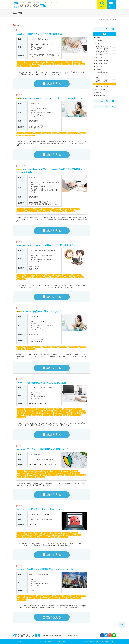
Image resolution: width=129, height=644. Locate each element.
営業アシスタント (101, 90)
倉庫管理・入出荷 (101, 81)
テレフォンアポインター (103, 52)
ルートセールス (100, 66)
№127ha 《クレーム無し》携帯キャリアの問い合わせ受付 (46, 245)
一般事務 (98, 69)
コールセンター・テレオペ (104, 46)
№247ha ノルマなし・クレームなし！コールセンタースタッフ (55, 98)
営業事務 (98, 93)
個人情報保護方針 (50, 641)
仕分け (98, 75)
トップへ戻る (122, 625)
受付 (97, 84)
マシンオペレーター (102, 61)
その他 (98, 37)
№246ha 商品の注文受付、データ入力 (42, 311)
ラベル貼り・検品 (101, 63)
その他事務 (99, 40)
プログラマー (100, 58)
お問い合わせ (61, 641)
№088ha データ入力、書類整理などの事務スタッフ (43, 449)
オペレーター (100, 43)
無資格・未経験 (100, 95)
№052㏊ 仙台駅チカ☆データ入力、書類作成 (39, 34)
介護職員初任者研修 (102, 72)
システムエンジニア (102, 49)
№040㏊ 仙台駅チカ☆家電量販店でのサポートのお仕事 (45, 569)
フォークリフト (100, 55)
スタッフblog (29, 641)
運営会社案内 (39, 641)
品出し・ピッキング (102, 87)
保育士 (98, 78)
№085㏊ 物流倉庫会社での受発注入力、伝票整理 (41, 383)
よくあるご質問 (18, 641)
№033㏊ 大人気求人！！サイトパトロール (38, 509)
